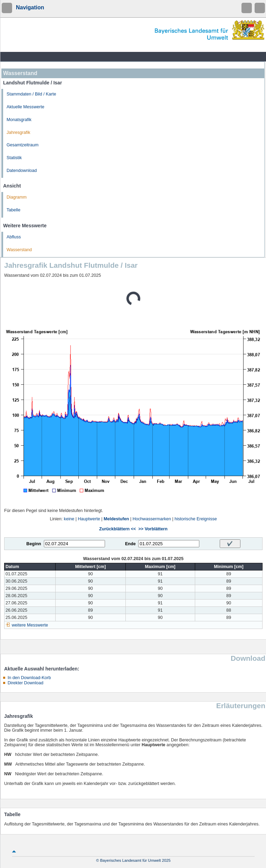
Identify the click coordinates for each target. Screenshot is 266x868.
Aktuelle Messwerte (25, 107)
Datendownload (22, 171)
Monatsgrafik (19, 120)
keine (69, 519)
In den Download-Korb (29, 678)
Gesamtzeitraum (22, 145)
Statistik (14, 158)
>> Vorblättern (153, 529)
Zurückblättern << (117, 529)
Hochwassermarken (152, 519)
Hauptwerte (89, 519)
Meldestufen (116, 519)
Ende (130, 544)
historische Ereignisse (196, 519)
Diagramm (17, 197)
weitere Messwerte (30, 625)
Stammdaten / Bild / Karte (31, 94)
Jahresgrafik (18, 133)
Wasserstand (19, 250)
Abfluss (14, 237)
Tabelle (13, 210)
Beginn (34, 544)
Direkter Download (26, 683)
